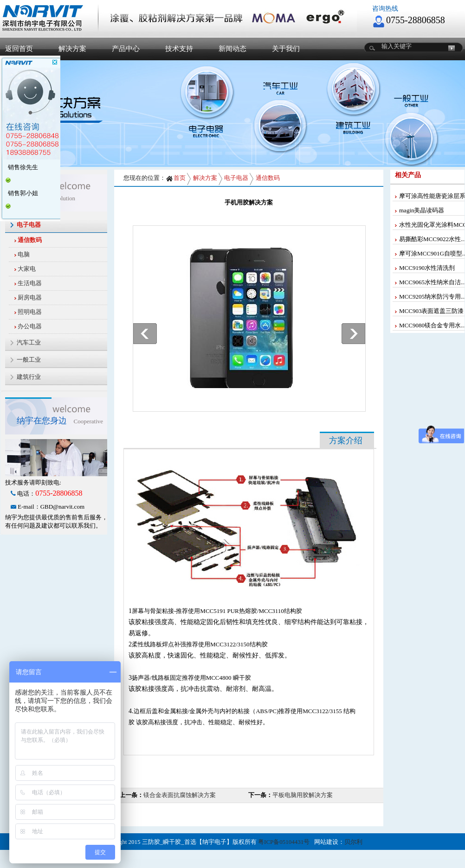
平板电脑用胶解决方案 (303, 795)
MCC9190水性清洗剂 (427, 268)
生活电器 (30, 283)
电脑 (24, 254)
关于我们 (286, 49)
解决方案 (72, 49)
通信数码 (30, 240)
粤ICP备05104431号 (284, 842)
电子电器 (236, 178)
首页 (176, 178)
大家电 (27, 269)
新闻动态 (232, 49)
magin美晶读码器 (422, 210)
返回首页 (19, 49)
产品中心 (126, 49)
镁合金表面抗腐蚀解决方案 (180, 795)
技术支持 (179, 49)
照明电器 (30, 312)
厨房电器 (30, 297)
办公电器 (30, 326)
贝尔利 (353, 842)
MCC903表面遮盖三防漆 (431, 311)
